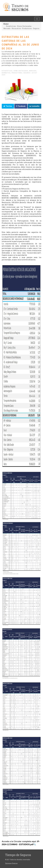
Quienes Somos (11, 863)
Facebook (21, 106)
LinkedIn (35, 106)
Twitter (8, 106)
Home (6, 24)
